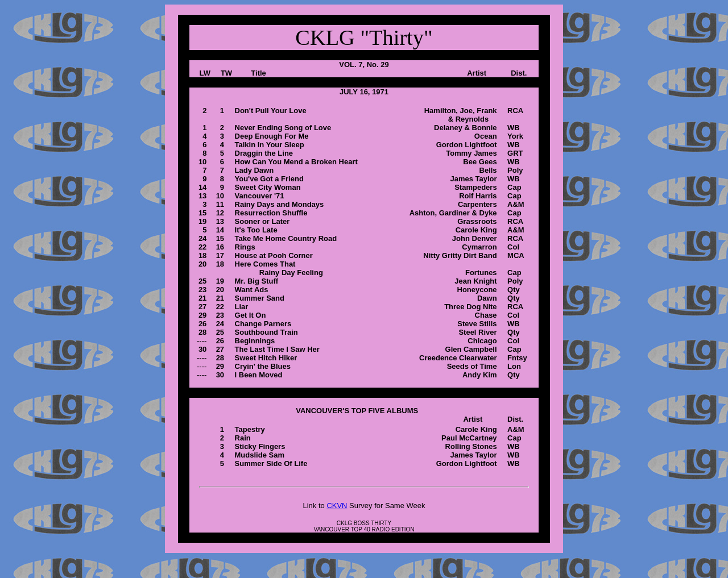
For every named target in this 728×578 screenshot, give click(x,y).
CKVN (337, 506)
